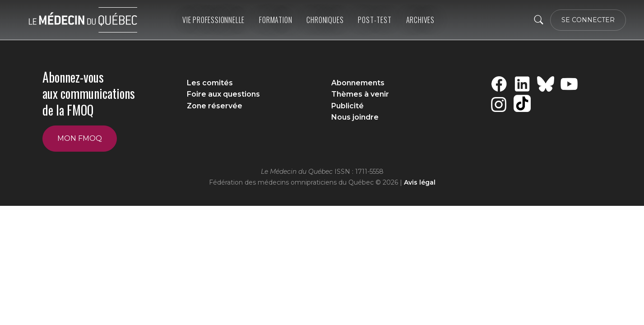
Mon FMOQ (80, 138)
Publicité (347, 106)
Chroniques (325, 20)
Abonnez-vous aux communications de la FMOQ (89, 93)
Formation (276, 20)
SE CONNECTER (588, 20)
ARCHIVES (420, 20)
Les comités (210, 83)
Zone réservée (215, 106)
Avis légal (420, 182)
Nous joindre (355, 117)
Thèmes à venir (360, 94)
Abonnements (358, 83)
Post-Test (375, 20)
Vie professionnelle (213, 20)
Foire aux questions (223, 94)
